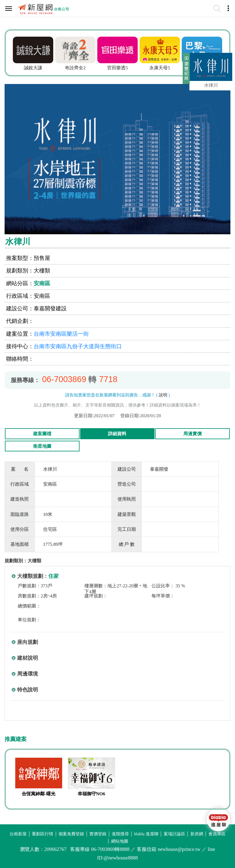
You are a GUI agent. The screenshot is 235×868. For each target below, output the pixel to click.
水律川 (211, 85)
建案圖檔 (42, 434)
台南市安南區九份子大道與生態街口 (78, 346)
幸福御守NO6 (91, 794)
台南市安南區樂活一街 (61, 334)
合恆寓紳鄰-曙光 (39, 794)
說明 (163, 395)
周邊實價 (192, 434)
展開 (185, 71)
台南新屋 (18, 834)
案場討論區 (174, 834)
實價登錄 (98, 834)
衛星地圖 (42, 446)
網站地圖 (120, 841)
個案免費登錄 (71, 834)
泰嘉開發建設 (50, 308)
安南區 (42, 283)
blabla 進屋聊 (146, 834)
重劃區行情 (43, 834)
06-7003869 (64, 379)
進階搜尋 (120, 834)
